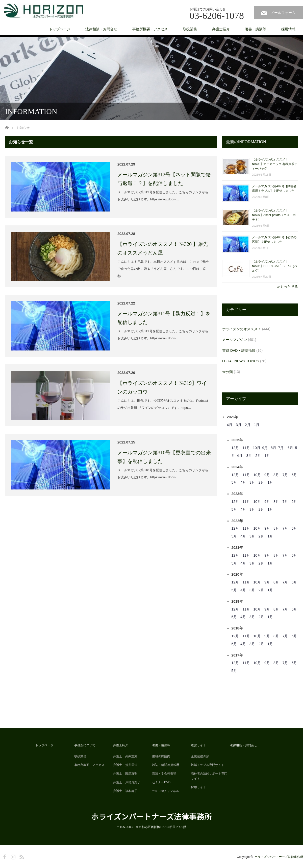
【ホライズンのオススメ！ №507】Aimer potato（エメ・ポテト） (274, 215)
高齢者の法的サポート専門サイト (209, 776)
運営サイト (198, 745)
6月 (290, 448)
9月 (265, 448)
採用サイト (198, 787)
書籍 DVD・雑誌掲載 (239, 350)
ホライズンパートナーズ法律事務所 (151, 816)
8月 (273, 448)
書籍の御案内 (161, 756)
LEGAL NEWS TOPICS (241, 361)
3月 (239, 425)
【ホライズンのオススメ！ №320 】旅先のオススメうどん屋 (163, 248)
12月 (235, 448)
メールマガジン (235, 340)
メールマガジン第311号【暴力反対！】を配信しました (164, 318)
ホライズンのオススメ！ (242, 329)
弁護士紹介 (221, 29)
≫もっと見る (287, 287)
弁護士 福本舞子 (125, 791)
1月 (257, 425)
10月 (257, 448)
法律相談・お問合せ (101, 29)
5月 (234, 482)
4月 (230, 425)
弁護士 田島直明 (125, 773)
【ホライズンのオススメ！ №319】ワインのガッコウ (162, 387)
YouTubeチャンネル (166, 791)
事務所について (85, 745)
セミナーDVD (161, 782)
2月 (248, 425)
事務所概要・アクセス (150, 29)
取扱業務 (190, 29)
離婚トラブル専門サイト (208, 765)
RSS (21, 856)
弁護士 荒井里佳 (125, 765)
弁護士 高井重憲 (125, 756)
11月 (246, 448)
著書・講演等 (256, 29)
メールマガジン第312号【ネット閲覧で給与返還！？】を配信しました (164, 179)
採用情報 (288, 29)
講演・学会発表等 (164, 773)
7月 (281, 448)
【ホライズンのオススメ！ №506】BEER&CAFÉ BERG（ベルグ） (275, 266)
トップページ (60, 29)
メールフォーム (283, 13)
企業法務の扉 (200, 756)
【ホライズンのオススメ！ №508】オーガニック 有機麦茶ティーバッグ (275, 164)
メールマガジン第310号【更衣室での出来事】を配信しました (164, 457)
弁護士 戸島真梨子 (127, 782)
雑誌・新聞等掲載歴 (166, 765)
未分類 (228, 372)
